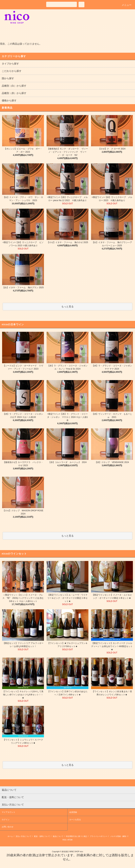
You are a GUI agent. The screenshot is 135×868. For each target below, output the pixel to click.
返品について (58, 836)
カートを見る (75, 820)
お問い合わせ (8, 827)
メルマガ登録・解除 (118, 836)
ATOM (70, 840)
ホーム (10, 836)
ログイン (6, 820)
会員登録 (73, 812)
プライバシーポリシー (99, 836)
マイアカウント (9, 812)
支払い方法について (24, 836)
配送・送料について (42, 836)
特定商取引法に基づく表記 (76, 836)
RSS (64, 840)
